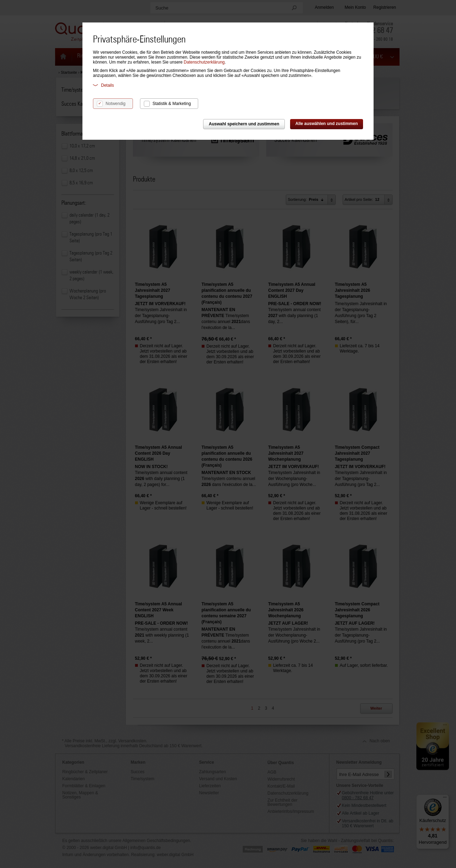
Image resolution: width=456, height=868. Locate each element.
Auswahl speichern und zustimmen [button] (244, 124)
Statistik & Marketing (172, 104)
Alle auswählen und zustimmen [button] (327, 124)
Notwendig (116, 104)
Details (103, 85)
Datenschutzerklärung (204, 62)
